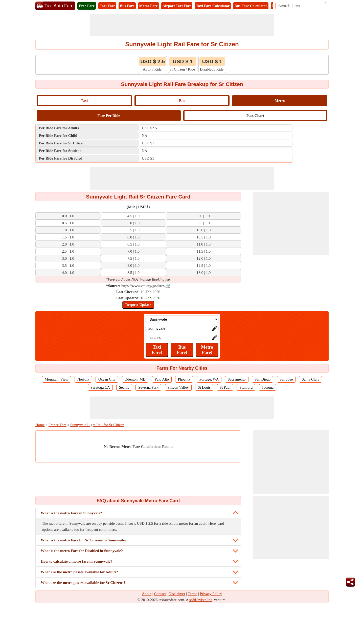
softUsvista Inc (201, 600)
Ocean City (107, 379)
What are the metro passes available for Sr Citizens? (83, 583)
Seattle (124, 387)
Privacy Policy (211, 594)
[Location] (182, 319)
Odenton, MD (135, 379)
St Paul (225, 387)
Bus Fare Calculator (251, 6)
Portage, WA (209, 379)
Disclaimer (177, 594)
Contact (160, 594)
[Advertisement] (182, 25)
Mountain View (56, 379)
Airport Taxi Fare (177, 6)
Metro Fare (149, 6)
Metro (280, 101)
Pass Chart (255, 116)
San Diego (263, 379)
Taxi (84, 101)
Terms (192, 594)
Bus (182, 101)
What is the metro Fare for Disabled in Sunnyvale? (82, 551)
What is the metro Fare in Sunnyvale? (71, 513)
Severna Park (148, 387)
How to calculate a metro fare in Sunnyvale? (76, 561)
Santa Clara (311, 379)
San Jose (286, 379)
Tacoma (268, 387)
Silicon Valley (178, 387)
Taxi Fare (107, 6)
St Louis (204, 387)
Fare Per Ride (109, 116)
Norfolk (83, 379)
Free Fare (87, 6)
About (147, 594)
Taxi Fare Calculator (213, 6)
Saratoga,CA (100, 387)
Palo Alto (162, 379)
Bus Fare (127, 6)
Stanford (246, 387)
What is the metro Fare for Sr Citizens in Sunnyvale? (84, 540)
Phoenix (184, 379)
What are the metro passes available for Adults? (79, 572)
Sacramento (237, 379)
